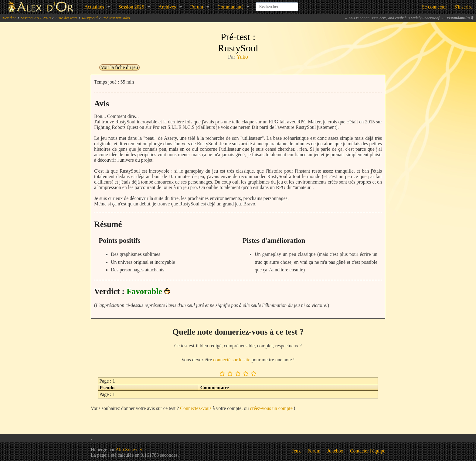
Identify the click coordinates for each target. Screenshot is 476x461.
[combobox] (277, 4)
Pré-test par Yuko (116, 18)
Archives (167, 7)
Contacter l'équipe (368, 451)
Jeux (296, 451)
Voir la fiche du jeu (119, 67)
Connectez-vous (196, 408)
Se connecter (434, 7)
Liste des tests (66, 18)
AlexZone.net (129, 450)
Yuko (242, 57)
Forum (197, 7)
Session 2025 (131, 7)
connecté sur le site (232, 360)
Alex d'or (9, 18)
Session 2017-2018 (36, 18)
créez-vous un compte (271, 408)
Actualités (94, 7)
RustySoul (90, 18)
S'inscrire (463, 7)
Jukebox (335, 451)
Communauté (230, 7)
